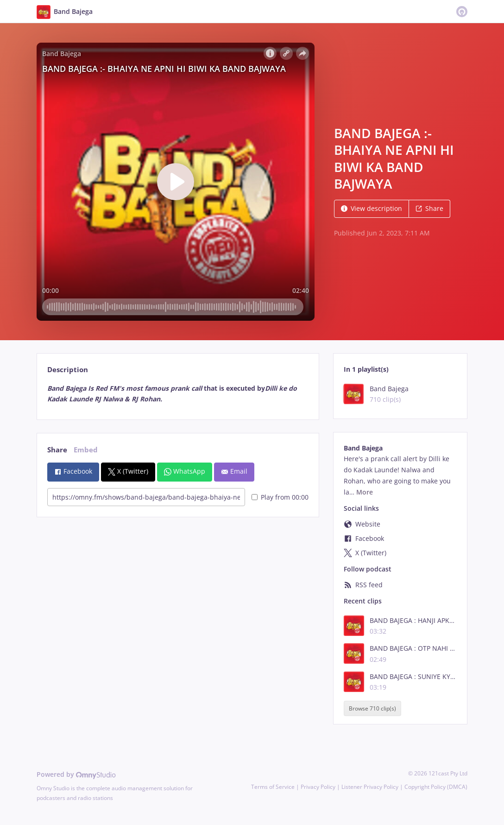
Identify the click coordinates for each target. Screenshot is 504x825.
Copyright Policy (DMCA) (436, 787)
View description (372, 208)
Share (429, 208)
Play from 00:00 (280, 497)
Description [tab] (68, 370)
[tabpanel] (178, 394)
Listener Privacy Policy (370, 787)
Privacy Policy (318, 787)
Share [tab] (57, 450)
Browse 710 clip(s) (372, 708)
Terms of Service (273, 787)
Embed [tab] (86, 450)
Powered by (76, 774)
